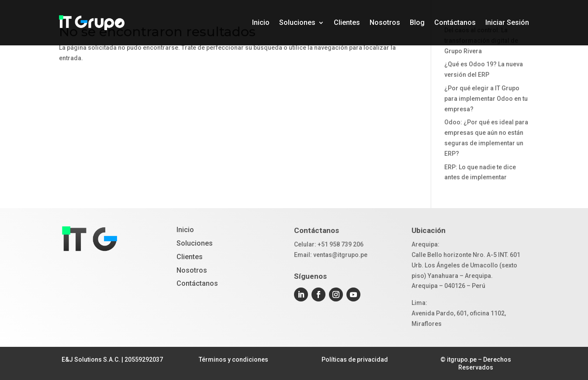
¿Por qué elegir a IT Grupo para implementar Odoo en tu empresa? (486, 99)
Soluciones (297, 22)
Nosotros (385, 22)
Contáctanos (455, 22)
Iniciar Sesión (507, 22)
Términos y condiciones (233, 359)
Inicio (261, 22)
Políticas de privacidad (355, 359)
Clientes (347, 22)
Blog (417, 22)
